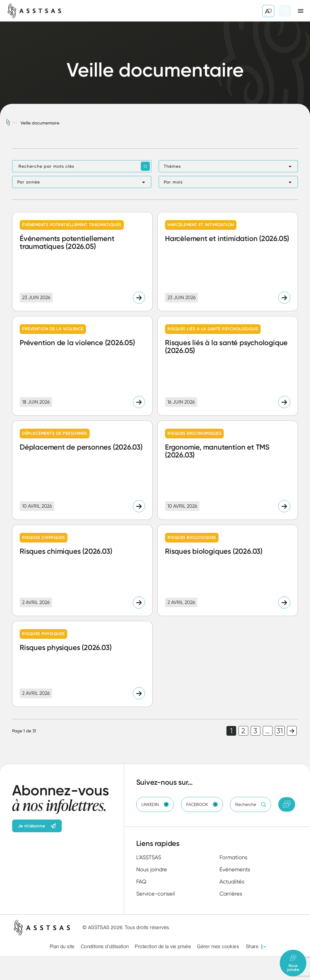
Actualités (232, 881)
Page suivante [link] (292, 731)
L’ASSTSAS (149, 857)
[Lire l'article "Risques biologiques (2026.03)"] (228, 570)
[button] (228, 166)
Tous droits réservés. (147, 927)
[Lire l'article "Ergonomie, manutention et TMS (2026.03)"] (228, 470)
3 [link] (255, 731)
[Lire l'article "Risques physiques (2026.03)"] (82, 664)
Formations (233, 857)
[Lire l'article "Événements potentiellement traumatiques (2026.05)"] (82, 262)
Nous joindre (152, 869)
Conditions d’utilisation (105, 947)
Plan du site (62, 947)
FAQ (141, 881)
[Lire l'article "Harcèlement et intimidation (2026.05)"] (228, 262)
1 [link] (231, 731)
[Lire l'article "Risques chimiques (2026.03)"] (82, 570)
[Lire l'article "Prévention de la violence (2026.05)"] (82, 366)
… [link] (267, 731)
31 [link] (280, 731)
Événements (235, 869)
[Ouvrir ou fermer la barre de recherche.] (285, 11)
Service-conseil (156, 894)
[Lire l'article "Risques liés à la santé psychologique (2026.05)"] (228, 366)
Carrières (231, 894)
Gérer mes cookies (218, 947)
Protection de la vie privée (163, 947)
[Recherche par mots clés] (82, 166)
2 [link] (243, 731)
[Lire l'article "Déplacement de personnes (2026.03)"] (82, 470)
